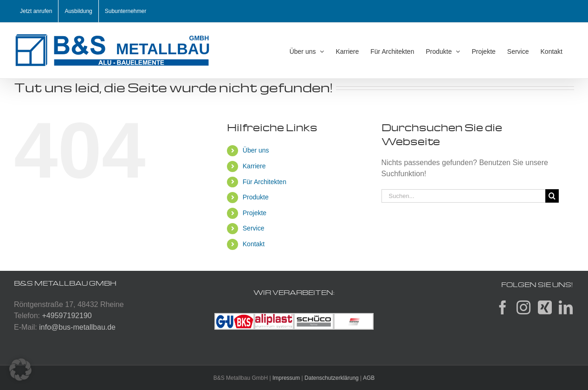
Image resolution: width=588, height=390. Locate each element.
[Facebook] (503, 307)
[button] (20, 370)
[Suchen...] (463, 196)
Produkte (256, 197)
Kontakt (254, 244)
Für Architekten (265, 182)
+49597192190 (67, 316)
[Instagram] (523, 307)
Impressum (286, 378)
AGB (369, 378)
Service (254, 228)
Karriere (254, 166)
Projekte (255, 213)
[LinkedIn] (566, 307)
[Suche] (552, 196)
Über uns (256, 150)
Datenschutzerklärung (332, 378)
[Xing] (545, 307)
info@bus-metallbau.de (77, 327)
